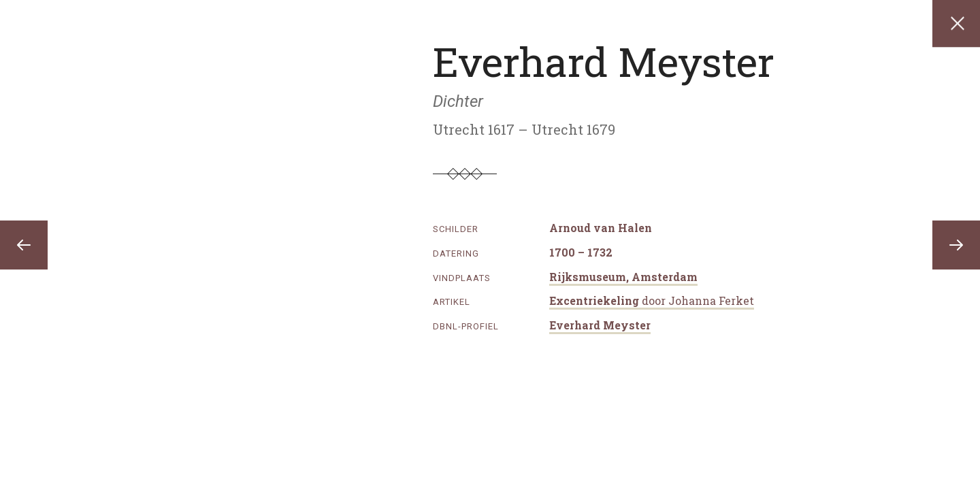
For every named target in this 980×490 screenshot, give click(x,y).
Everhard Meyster (600, 325)
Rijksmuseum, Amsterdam (623, 277)
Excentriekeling (652, 300)
